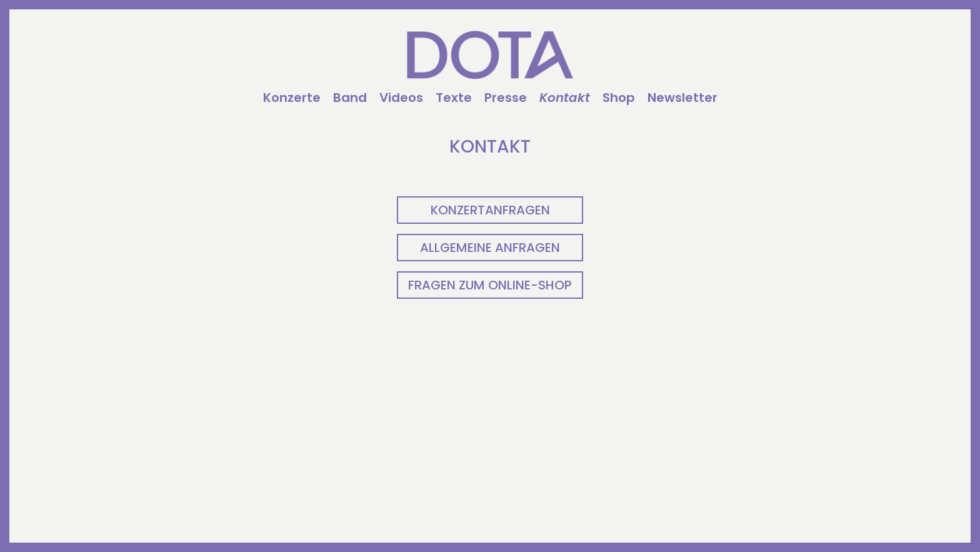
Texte (454, 99)
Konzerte (292, 99)
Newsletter (682, 99)
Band (350, 99)
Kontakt (565, 99)
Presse (506, 99)
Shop (619, 99)
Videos (401, 99)
